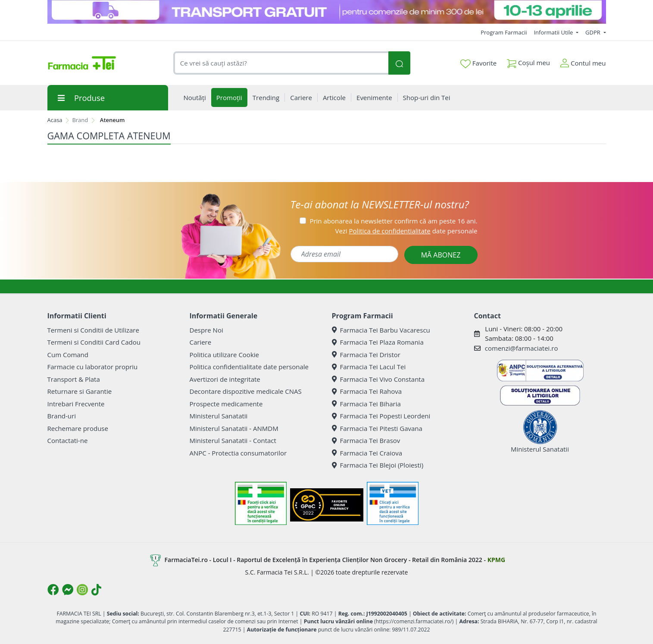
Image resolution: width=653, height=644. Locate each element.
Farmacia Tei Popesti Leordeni (381, 416)
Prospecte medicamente (226, 404)
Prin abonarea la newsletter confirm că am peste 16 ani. (393, 221)
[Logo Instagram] (82, 590)
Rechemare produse (78, 428)
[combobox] (281, 63)
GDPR (594, 32)
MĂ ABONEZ (441, 255)
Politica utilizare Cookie (224, 355)
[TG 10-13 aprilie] (327, 12)
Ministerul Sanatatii (219, 416)
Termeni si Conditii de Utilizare (93, 330)
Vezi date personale (406, 231)
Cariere (201, 342)
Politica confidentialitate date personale (249, 367)
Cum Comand (68, 355)
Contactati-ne (68, 440)
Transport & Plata (74, 379)
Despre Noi (206, 330)
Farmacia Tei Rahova (367, 391)
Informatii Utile (554, 32)
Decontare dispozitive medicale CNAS (246, 391)
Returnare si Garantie (80, 391)
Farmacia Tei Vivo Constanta (378, 379)
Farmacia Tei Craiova (367, 453)
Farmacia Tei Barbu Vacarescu (381, 330)
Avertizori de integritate (225, 379)
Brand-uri (62, 416)
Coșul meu (528, 61)
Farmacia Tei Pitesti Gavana (377, 428)
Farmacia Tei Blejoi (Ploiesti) (378, 465)
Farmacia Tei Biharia (366, 404)
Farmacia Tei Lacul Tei (369, 367)
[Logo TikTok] (96, 590)
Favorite (478, 63)
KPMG (496, 560)
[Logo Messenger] (68, 590)
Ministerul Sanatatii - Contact (233, 440)
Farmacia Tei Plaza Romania (378, 342)
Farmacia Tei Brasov (366, 440)
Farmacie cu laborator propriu (93, 367)
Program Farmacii (504, 32)
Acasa (55, 120)
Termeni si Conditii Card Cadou (94, 342)
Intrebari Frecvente (76, 404)
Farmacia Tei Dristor (366, 355)
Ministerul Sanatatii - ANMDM (234, 428)
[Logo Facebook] (53, 590)
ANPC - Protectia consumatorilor (238, 453)
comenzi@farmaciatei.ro (522, 348)
